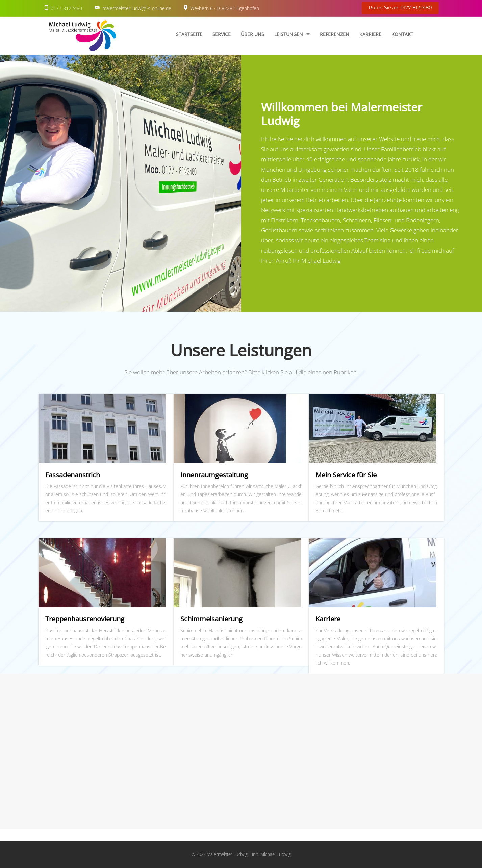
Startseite (189, 34)
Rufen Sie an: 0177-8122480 (400, 8)
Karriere (370, 34)
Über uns (252, 34)
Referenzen (335, 34)
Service (222, 34)
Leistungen (289, 34)
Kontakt (402, 34)
